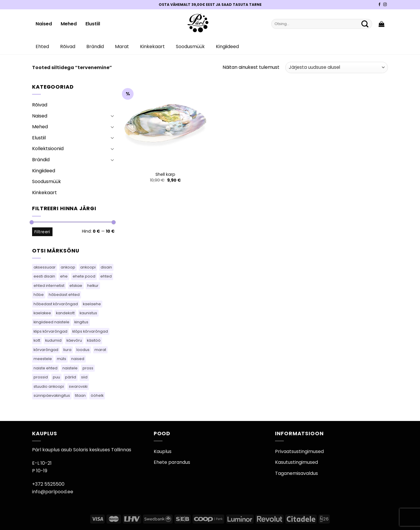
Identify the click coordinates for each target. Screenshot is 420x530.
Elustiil (93, 24)
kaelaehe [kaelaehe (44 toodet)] (92, 304)
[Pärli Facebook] (379, 5)
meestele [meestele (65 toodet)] (43, 359)
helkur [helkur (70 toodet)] (93, 286)
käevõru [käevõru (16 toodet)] (74, 340)
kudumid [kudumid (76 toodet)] (53, 340)
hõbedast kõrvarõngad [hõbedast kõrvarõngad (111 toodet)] (56, 304)
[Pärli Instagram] (385, 5)
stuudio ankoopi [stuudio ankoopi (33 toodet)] (49, 386)
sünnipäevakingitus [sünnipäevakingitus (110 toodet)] (52, 395)
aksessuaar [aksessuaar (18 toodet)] (45, 267)
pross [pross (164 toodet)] (88, 368)
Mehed (69, 24)
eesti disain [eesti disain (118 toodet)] (44, 276)
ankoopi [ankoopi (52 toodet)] (88, 267)
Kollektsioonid (48, 149)
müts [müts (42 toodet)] (62, 359)
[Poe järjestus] (337, 67)
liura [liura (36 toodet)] (67, 350)
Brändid (95, 46)
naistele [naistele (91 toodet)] (70, 368)
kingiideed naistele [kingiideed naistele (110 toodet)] (51, 322)
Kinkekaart (152, 46)
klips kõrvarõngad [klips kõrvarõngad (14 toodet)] (50, 331)
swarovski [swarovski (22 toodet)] (78, 386)
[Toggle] (112, 116)
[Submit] (365, 24)
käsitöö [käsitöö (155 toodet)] (94, 340)
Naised (44, 24)
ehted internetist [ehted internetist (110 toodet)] (49, 286)
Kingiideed (227, 46)
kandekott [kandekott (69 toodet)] (65, 313)
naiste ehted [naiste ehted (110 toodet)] (45, 368)
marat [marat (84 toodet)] (100, 350)
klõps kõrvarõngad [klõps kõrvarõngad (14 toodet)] (90, 331)
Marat (122, 46)
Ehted (42, 46)
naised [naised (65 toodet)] (78, 359)
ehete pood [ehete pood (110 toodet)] (84, 276)
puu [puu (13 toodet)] (56, 377)
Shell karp (165, 174)
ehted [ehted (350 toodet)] (106, 276)
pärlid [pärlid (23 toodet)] (71, 377)
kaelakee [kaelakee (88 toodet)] (42, 313)
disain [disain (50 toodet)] (106, 267)
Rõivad (68, 46)
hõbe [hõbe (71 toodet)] (39, 295)
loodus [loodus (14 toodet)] (83, 350)
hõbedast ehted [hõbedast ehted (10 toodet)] (64, 295)
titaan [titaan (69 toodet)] (80, 395)
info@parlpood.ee (53, 492)
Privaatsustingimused (299, 451)
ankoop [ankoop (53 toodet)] (68, 267)
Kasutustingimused (296, 462)
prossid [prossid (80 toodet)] (41, 377)
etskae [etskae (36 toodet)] (76, 286)
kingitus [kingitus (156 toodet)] (81, 322)
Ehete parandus (172, 462)
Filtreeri (42, 232)
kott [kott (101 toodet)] (37, 340)
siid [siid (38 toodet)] (84, 377)
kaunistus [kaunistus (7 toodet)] (88, 313)
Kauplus (163, 451)
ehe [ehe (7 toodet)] (64, 276)
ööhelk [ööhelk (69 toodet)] (97, 395)
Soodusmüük (190, 46)
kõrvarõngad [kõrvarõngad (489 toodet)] (46, 350)
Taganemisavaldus (296, 473)
